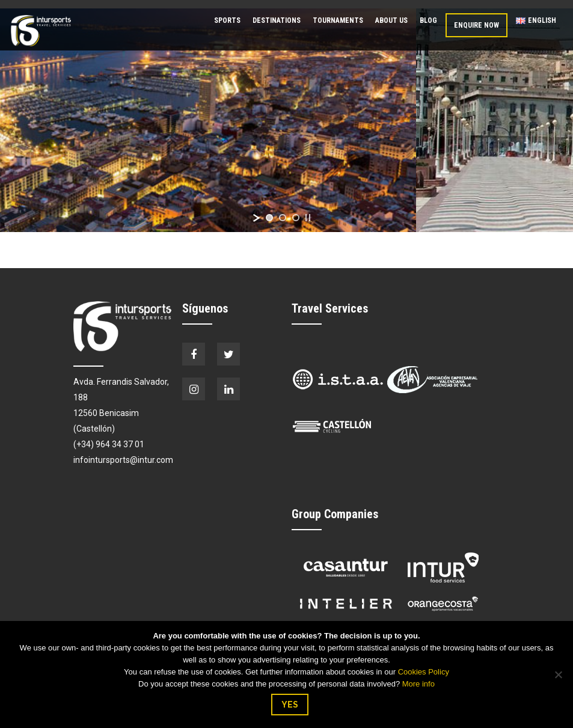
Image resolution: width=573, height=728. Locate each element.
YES (290, 705)
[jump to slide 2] (283, 218)
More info (418, 684)
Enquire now (476, 25)
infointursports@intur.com (123, 460)
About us (391, 20)
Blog (428, 20)
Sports (227, 20)
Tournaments (338, 20)
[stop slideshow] (308, 218)
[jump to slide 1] (269, 218)
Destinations (277, 20)
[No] (558, 674)
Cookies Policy (424, 672)
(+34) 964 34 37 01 (109, 444)
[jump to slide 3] (296, 218)
